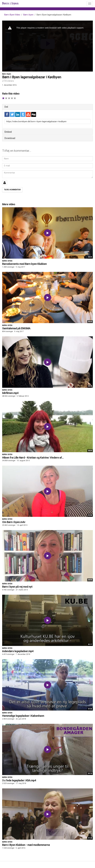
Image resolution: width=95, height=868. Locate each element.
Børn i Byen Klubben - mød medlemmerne (26, 845)
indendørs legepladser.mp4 (18, 651)
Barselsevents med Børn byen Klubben (24, 264)
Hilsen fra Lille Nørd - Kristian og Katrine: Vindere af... (33, 458)
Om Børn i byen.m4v (14, 522)
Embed (8, 132)
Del (6, 107)
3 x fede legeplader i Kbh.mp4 (19, 780)
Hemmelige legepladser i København (23, 716)
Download (10, 138)
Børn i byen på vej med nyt (17, 587)
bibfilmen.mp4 (10, 393)
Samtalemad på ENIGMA (16, 328)
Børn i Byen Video (12, 15)
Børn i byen (28, 15)
